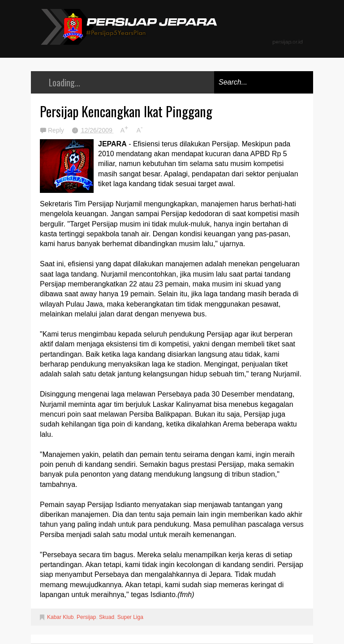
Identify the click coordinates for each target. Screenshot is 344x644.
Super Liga (130, 617)
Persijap (86, 617)
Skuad (107, 617)
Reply (57, 130)
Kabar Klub (60, 617)
